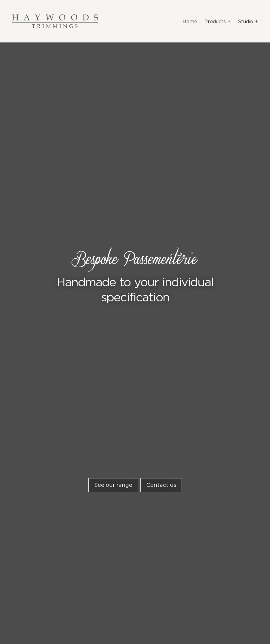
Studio (245, 21)
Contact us (161, 485)
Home (190, 21)
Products (215, 21)
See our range (113, 485)
